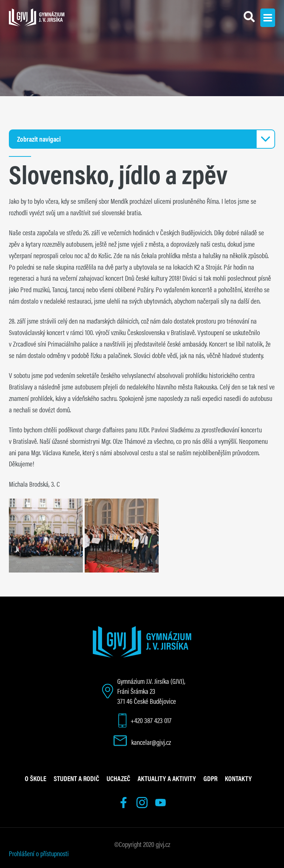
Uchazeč (118, 778)
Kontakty (238, 778)
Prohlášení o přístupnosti (39, 853)
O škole (35, 778)
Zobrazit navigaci (39, 139)
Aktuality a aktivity (167, 778)
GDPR (210, 778)
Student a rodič (76, 778)
